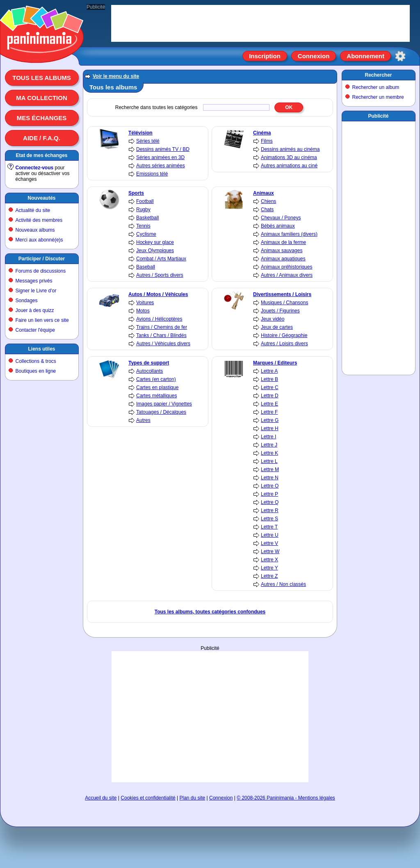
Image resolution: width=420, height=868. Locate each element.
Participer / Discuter (42, 259)
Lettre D (270, 396)
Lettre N (270, 478)
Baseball (146, 267)
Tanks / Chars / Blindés (161, 335)
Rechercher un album (376, 87)
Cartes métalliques (156, 396)
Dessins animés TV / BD (163, 149)
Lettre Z (269, 576)
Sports (136, 193)
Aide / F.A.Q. (42, 138)
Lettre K (269, 453)
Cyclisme (146, 234)
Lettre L (269, 461)
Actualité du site (33, 210)
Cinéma (262, 133)
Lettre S (269, 519)
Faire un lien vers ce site (42, 320)
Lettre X (269, 560)
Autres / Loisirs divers (284, 344)
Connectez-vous (35, 168)
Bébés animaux (278, 226)
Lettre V (269, 543)
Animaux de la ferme (283, 242)
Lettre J (269, 445)
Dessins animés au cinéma (290, 149)
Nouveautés (41, 198)
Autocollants (150, 371)
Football (145, 201)
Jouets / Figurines (280, 311)
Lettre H (270, 428)
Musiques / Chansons (284, 303)
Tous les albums (42, 78)
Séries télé (148, 141)
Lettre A (269, 371)
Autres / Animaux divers (287, 275)
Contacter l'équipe (35, 330)
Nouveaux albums (35, 230)
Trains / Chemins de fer (162, 327)
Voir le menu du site (116, 76)
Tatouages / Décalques (161, 412)
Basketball (147, 218)
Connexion (314, 56)
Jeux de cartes (277, 327)
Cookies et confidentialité (148, 798)
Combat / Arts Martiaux (161, 259)
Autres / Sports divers (160, 275)
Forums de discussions (41, 271)
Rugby (143, 210)
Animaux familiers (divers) (289, 234)
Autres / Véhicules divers (163, 344)
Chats (267, 210)
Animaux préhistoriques (286, 267)
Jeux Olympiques (155, 251)
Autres (143, 420)
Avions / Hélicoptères (159, 319)
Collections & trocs (36, 361)
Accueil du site (101, 798)
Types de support (149, 363)
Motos (143, 311)
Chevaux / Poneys (281, 218)
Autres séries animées (161, 166)
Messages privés (34, 281)
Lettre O (270, 486)
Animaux (264, 193)
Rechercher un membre (378, 97)
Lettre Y (269, 568)
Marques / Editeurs (275, 363)
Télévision (140, 133)
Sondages (27, 301)
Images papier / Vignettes (164, 404)
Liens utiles (41, 349)
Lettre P (269, 494)
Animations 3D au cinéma (289, 157)
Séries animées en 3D (160, 157)
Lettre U (270, 535)
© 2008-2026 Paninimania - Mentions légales (286, 798)
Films (267, 141)
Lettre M (270, 469)
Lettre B (269, 379)
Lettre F (269, 412)
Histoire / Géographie (284, 335)
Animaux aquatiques (283, 259)
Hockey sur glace (155, 242)
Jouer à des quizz (35, 310)
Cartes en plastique (157, 387)
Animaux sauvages (282, 251)
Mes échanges (42, 118)
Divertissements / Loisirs (282, 294)
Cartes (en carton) (156, 379)
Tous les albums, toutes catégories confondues (210, 612)
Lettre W (270, 551)
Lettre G (270, 420)
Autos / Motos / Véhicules (158, 294)
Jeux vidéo (273, 319)
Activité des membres (39, 220)
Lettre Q (270, 502)
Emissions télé (152, 174)
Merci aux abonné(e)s (39, 240)
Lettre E (269, 404)
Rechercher (378, 75)
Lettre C (270, 387)
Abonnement (365, 56)
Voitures (145, 303)
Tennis (143, 226)
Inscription (265, 56)
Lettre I (268, 437)
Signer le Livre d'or (36, 291)
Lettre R (270, 510)
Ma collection (41, 98)
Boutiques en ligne (36, 371)
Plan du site (193, 798)
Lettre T (269, 527)
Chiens (268, 201)
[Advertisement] (210, 717)
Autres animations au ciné (289, 166)
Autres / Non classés (283, 584)
